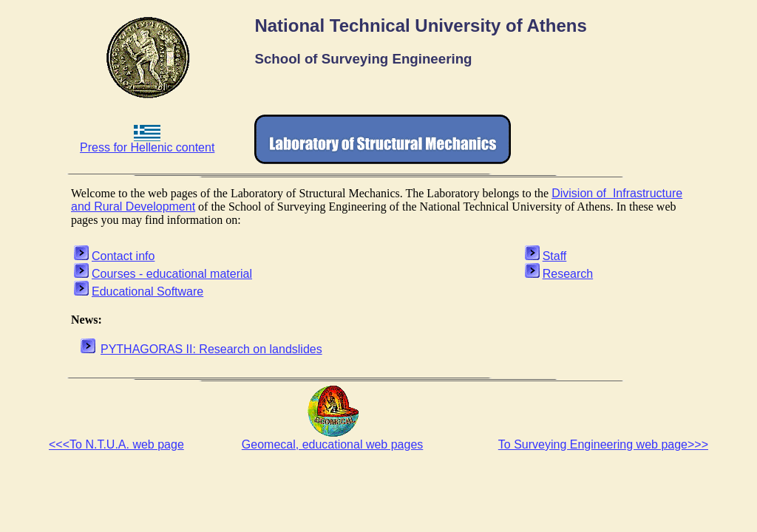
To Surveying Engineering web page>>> (603, 444)
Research (568, 274)
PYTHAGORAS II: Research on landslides (211, 349)
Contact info (123, 256)
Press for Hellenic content (147, 142)
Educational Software (147, 291)
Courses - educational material (172, 274)
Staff (555, 256)
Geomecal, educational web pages (333, 444)
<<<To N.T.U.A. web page (116, 444)
